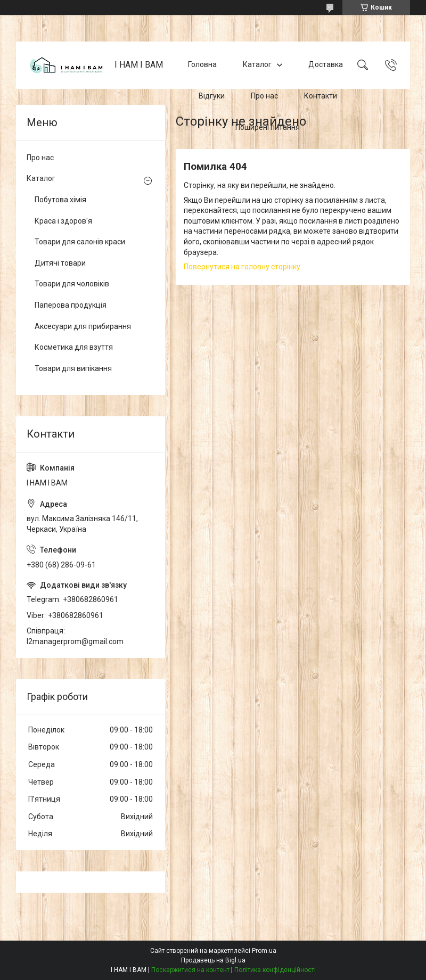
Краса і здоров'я (63, 221)
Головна (202, 65)
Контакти (321, 96)
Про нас (264, 96)
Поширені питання (268, 127)
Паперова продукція (71, 305)
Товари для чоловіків (72, 284)
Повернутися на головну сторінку (242, 267)
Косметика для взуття (74, 347)
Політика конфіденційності (275, 970)
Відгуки (212, 96)
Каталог (257, 65)
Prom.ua (264, 951)
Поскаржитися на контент (190, 970)
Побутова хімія (60, 200)
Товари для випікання (73, 368)
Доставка (326, 65)
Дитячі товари (60, 263)
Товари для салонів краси (80, 242)
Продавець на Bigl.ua (213, 960)
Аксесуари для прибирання (83, 326)
